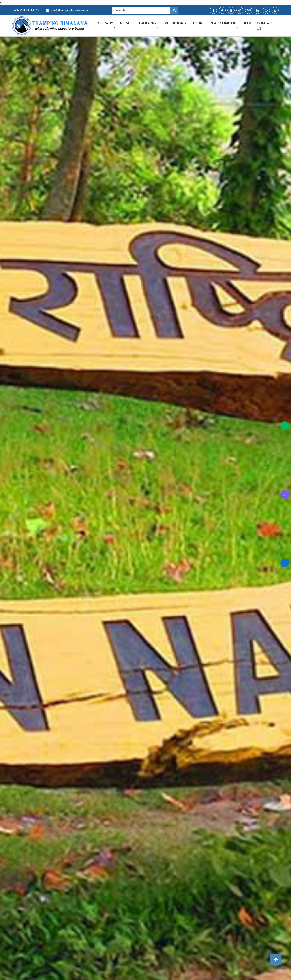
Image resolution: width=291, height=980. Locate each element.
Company (117, 25)
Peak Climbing (222, 27)
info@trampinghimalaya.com (70, 10)
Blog (250, 25)
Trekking (157, 25)
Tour (203, 25)
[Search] (141, 10)
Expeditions (182, 25)
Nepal (137, 25)
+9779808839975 (25, 10)
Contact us (267, 27)
